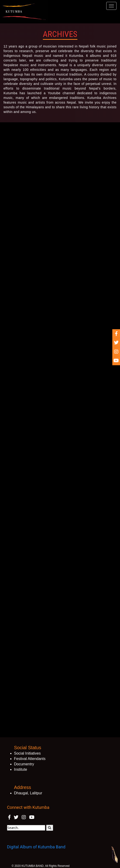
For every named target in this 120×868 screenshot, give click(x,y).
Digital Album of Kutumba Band (36, 847)
